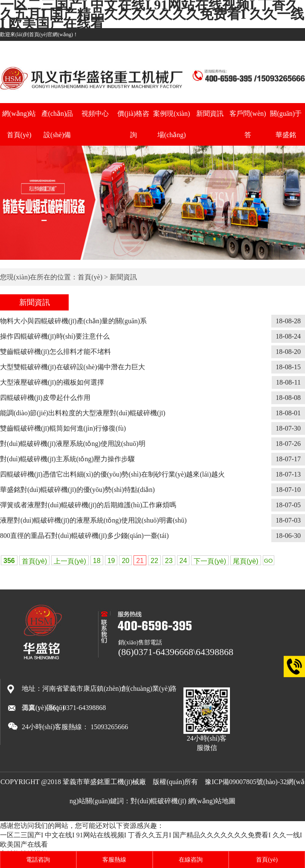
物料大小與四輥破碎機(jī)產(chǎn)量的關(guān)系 (73, 321)
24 (183, 561)
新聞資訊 (210, 114)
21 (140, 561)
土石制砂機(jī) (199, 47)
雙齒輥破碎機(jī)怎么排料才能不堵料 (55, 352)
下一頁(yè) (210, 561)
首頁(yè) (90, 277)
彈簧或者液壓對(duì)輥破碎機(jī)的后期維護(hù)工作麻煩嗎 (88, 505)
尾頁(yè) (246, 561)
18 (97, 561)
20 (125, 561)
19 (111, 561)
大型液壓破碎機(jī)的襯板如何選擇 (52, 382)
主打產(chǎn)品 (241, 47)
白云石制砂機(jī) (286, 47)
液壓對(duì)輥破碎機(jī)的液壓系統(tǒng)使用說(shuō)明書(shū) (93, 520)
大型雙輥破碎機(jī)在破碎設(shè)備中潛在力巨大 (73, 367)
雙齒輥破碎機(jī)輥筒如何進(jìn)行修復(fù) (63, 428)
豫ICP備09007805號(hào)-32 (246, 782)
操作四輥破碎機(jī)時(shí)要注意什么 (55, 336)
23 (169, 561)
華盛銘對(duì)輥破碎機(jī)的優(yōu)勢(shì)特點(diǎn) (77, 490)
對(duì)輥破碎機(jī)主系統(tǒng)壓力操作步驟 (67, 459)
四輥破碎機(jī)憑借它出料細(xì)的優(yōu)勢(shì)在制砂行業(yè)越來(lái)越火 (112, 474)
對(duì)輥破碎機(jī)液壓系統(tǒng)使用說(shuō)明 (73, 444)
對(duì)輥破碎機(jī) (158, 801)
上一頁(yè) (70, 561)
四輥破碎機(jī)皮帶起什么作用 (45, 398)
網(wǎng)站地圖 (212, 801)
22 (154, 561)
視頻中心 (95, 114)
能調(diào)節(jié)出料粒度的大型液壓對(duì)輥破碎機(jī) (83, 413)
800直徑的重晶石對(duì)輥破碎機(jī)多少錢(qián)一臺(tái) (84, 536)
